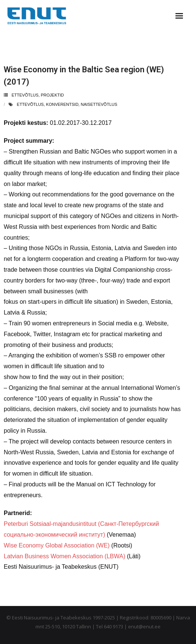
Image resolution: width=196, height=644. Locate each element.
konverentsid (62, 104)
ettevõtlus (25, 95)
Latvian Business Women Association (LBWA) (64, 556)
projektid (52, 95)
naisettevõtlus (99, 104)
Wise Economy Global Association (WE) (57, 545)
